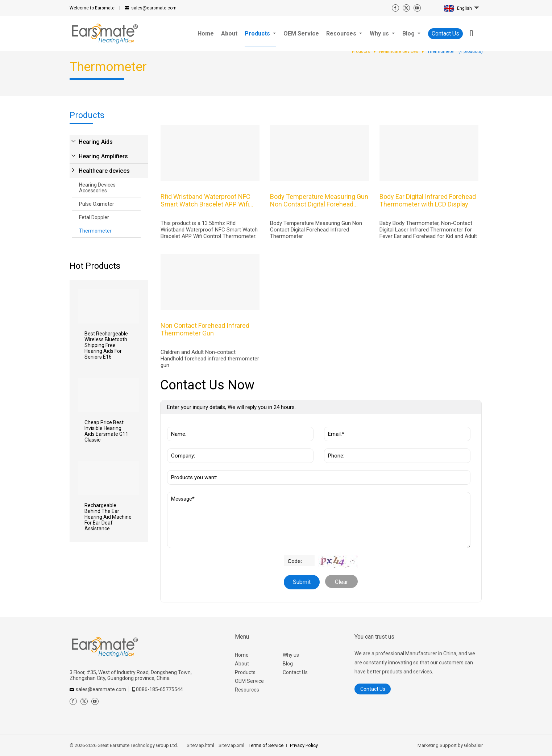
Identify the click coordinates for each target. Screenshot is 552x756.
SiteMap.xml (231, 745)
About (242, 664)
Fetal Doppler (94, 217)
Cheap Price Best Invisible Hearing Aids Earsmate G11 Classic (106, 431)
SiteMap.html (200, 745)
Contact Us (445, 34)
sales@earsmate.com (154, 8)
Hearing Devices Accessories (97, 188)
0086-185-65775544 (159, 689)
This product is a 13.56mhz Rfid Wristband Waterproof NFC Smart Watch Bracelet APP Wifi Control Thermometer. (209, 230)
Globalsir (473, 745)
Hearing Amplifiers (103, 156)
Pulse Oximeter (97, 204)
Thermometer (95, 231)
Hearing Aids (96, 142)
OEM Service (249, 681)
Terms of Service (266, 745)
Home (242, 655)
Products (245, 672)
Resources (247, 690)
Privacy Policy (304, 745)
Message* (319, 520)
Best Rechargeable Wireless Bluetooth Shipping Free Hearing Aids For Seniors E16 (106, 345)
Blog (288, 664)
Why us (291, 655)
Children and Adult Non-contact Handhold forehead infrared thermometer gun (210, 359)
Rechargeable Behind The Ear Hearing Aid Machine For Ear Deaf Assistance (108, 517)
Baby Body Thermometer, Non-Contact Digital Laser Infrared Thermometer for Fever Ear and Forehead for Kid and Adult (428, 230)
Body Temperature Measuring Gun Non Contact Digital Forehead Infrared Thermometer (316, 230)
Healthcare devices (104, 171)
